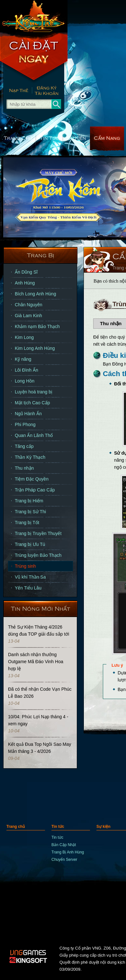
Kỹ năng (23, 359)
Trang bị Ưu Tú (30, 544)
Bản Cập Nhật (64, 845)
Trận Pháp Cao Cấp (35, 490)
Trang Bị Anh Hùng (68, 852)
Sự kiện (76, 138)
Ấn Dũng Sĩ (26, 272)
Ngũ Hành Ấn (28, 414)
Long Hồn (25, 381)
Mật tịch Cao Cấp (32, 403)
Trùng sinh (25, 566)
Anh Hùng (25, 283)
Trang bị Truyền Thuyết (38, 533)
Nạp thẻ (16, 91)
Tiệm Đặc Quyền (32, 479)
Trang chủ (18, 138)
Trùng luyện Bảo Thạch (38, 555)
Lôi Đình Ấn (27, 370)
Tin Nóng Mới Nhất (40, 608)
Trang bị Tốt (27, 523)
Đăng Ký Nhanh (50, 91)
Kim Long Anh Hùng (35, 348)
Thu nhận (24, 468)
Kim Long (24, 337)
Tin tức (50, 138)
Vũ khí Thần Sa (30, 577)
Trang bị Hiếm (29, 501)
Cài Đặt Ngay (34, 58)
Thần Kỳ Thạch (30, 457)
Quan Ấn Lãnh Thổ (34, 435)
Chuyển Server (64, 860)
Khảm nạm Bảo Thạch (37, 326)
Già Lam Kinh (28, 316)
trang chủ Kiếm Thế (34, 16)
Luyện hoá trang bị (34, 392)
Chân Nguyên (29, 305)
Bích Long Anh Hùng (35, 294)
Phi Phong (25, 424)
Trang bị (41, 255)
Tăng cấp (24, 446)
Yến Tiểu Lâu (28, 588)
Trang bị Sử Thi (30, 512)
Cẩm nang (107, 138)
